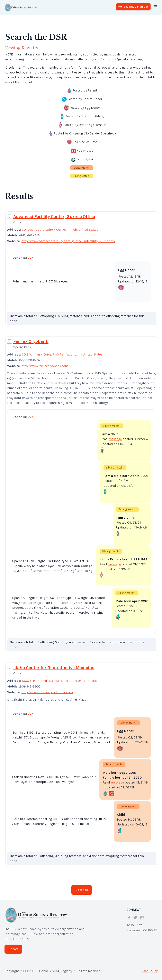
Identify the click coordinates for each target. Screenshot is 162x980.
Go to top (82, 890)
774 (31, 258)
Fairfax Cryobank (31, 341)
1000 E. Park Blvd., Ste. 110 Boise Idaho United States (60, 681)
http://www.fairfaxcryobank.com (45, 366)
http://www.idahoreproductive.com (47, 692)
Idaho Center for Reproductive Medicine (54, 668)
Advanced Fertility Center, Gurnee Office (54, 217)
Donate (13, 949)
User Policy (149, 971)
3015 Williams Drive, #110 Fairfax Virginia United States (62, 354)
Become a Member (133, 7)
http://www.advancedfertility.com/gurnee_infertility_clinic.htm (68, 241)
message (115, 439)
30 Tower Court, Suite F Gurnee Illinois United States (60, 230)
